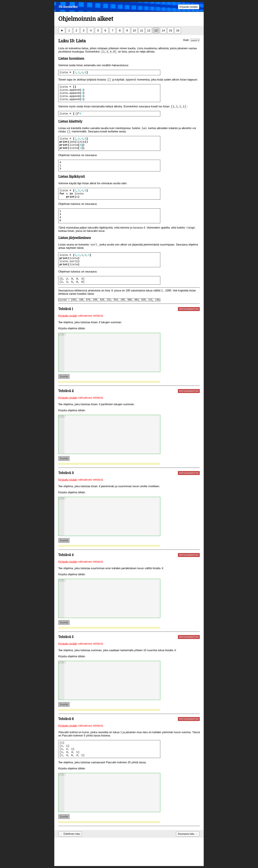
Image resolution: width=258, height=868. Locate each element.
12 (149, 30)
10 (134, 30)
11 (142, 30)
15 (170, 30)
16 (178, 30)
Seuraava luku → (188, 862)
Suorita (64, 399)
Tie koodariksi (68, 7)
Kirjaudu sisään (189, 7)
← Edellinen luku (70, 862)
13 (156, 30)
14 (163, 30)
